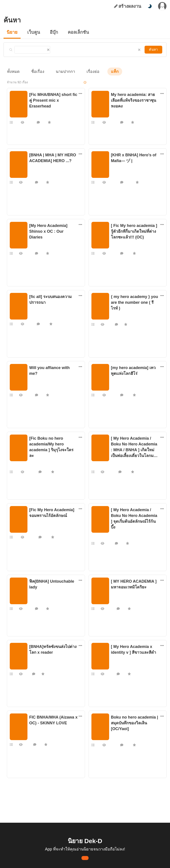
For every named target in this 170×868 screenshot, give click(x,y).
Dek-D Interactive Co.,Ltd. (70, 861)
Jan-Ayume (118, 247)
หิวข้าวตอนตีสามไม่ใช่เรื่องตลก (46, 171)
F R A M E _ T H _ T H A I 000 (129, 531)
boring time (36, 312)
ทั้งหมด (13, 71)
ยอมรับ (137, 845)
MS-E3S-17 (36, 526)
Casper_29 (117, 738)
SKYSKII (116, 171)
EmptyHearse (37, 110)
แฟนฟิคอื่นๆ (118, 314)
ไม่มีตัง (115, 116)
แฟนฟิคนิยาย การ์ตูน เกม (44, 106)
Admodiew (117, 383)
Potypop (116, 318)
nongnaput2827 (120, 661)
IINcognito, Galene (40, 732)
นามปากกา (61, 71)
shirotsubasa (37, 378)
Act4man (116, 596)
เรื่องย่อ (87, 71)
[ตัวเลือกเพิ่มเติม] (80, 93)
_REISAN (35, 241)
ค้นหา (154, 50)
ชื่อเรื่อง (36, 71)
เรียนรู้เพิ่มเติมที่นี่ (99, 845)
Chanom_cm (37, 661)
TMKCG (34, 596)
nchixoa (34, 460)
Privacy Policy (117, 861)
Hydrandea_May (121, 466)
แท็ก (108, 71)
